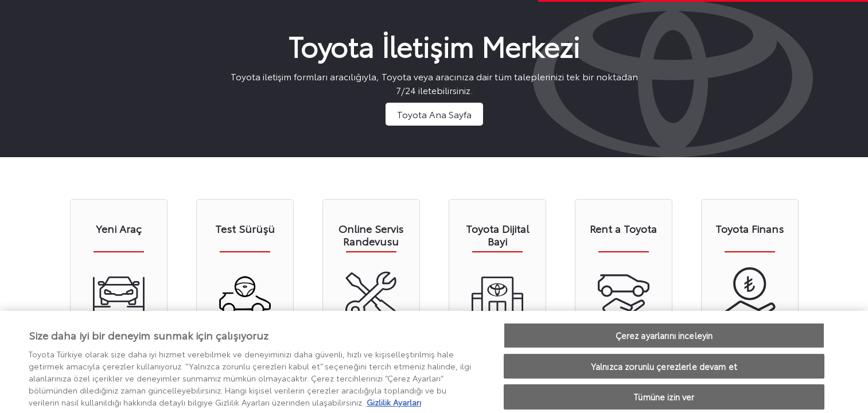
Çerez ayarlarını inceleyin (664, 339)
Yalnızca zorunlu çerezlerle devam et (664, 369)
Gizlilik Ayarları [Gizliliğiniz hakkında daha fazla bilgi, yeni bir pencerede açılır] (394, 405)
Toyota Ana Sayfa (434, 114)
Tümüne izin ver (664, 400)
